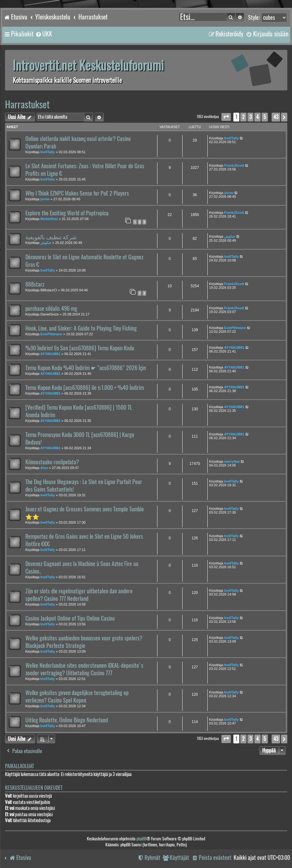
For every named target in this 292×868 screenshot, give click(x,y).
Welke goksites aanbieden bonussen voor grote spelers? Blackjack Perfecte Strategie (84, 642)
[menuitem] (44, 34)
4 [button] (257, 117)
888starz (35, 284)
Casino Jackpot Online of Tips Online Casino (70, 618)
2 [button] (243, 117)
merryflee (232, 461)
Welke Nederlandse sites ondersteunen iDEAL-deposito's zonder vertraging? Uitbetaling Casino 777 (84, 669)
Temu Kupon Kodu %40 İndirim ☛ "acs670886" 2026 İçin (86, 368)
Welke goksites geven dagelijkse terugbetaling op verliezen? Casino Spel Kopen (77, 697)
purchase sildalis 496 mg (51, 309)
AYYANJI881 (50, 354)
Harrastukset (27, 104)
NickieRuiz (49, 219)
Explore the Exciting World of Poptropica (67, 213)
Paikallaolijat (19, 766)
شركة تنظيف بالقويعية (51, 237)
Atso (44, 468)
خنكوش (46, 243)
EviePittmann (51, 334)
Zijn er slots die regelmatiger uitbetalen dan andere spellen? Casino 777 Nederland (79, 595)
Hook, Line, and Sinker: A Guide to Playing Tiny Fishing (81, 328)
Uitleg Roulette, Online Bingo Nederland (67, 720)
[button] (226, 117)
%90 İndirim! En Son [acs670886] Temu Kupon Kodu (80, 348)
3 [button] (250, 117)
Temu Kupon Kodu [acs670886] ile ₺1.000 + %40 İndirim (85, 388)
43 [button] (276, 117)
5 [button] (265, 117)
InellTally (48, 152)
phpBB (141, 839)
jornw (45, 199)
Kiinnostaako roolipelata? (52, 462)
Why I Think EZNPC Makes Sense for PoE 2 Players (77, 193)
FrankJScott (234, 165)
